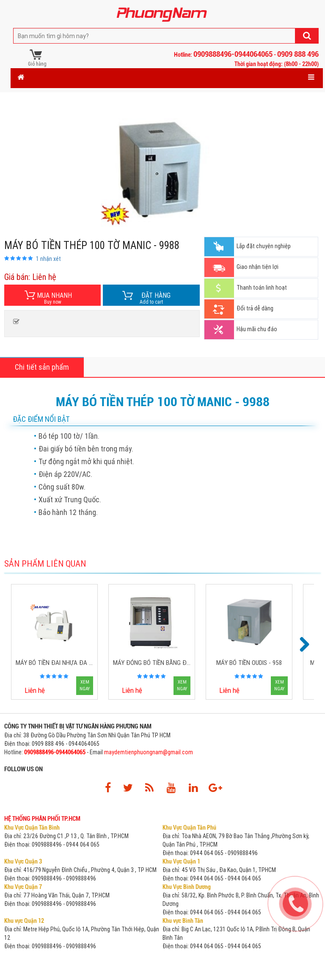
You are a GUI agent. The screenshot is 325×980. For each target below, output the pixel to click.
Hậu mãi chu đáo (257, 329)
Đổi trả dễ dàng (255, 308)
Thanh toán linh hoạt (262, 288)
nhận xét (48, 259)
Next (304, 645)
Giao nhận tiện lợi (258, 267)
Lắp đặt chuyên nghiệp (264, 246)
